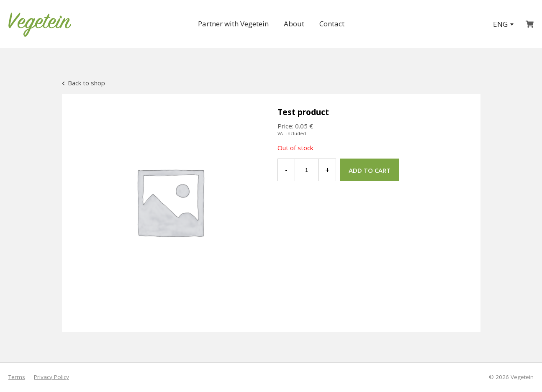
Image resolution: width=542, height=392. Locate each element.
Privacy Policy (51, 377)
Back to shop (83, 83)
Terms (17, 377)
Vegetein (522, 377)
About (294, 24)
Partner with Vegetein (233, 24)
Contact (332, 24)
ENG (503, 24)
